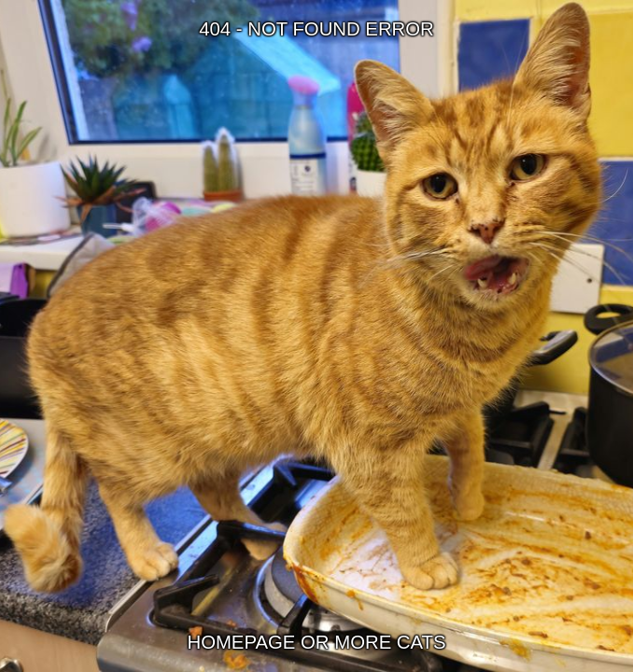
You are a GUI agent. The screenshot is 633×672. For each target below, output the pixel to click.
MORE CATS (390, 642)
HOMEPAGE (241, 642)
